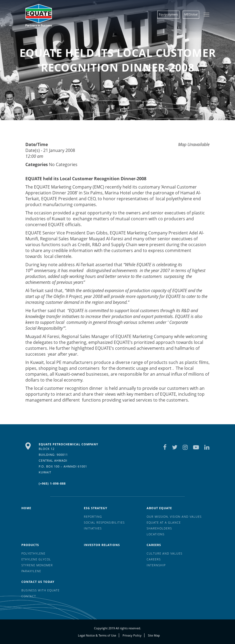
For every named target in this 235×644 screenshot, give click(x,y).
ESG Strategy (96, 508)
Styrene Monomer (37, 565)
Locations (156, 534)
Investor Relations (102, 545)
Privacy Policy (132, 635)
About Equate (159, 508)
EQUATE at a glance (164, 522)
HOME (26, 508)
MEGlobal (191, 14)
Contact (29, 596)
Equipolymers (168, 14)
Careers (154, 545)
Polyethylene (33, 553)
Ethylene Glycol (36, 559)
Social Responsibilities (104, 522)
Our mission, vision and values (174, 517)
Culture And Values (164, 553)
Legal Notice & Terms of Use (97, 635)
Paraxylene (31, 571)
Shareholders (159, 528)
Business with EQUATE (40, 590)
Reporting (93, 517)
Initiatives (93, 528)
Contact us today (38, 582)
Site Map (154, 635)
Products (30, 545)
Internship (156, 565)
